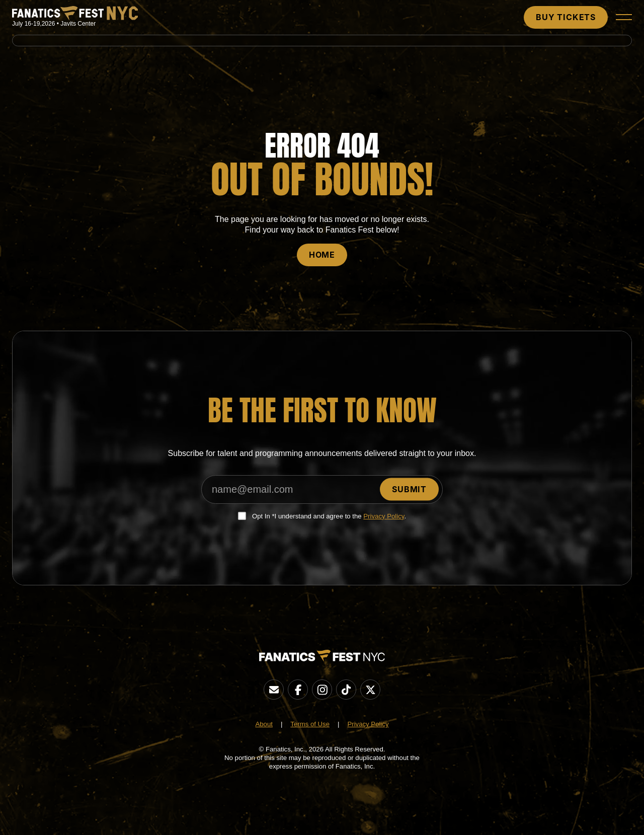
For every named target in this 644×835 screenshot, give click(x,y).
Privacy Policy (384, 516)
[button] (624, 17)
